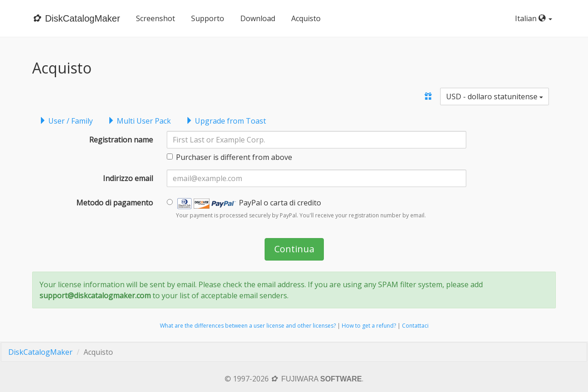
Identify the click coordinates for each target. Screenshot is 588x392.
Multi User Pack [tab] (139, 121)
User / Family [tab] (66, 121)
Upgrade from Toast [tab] (226, 121)
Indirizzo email (128, 178)
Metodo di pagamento (115, 203)
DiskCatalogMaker (40, 352)
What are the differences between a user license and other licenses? (248, 326)
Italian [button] (535, 18)
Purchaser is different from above (229, 157)
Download (258, 18)
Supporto (208, 18)
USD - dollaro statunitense (495, 97)
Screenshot (155, 18)
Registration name (121, 140)
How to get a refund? (369, 326)
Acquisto (306, 18)
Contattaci (415, 326)
